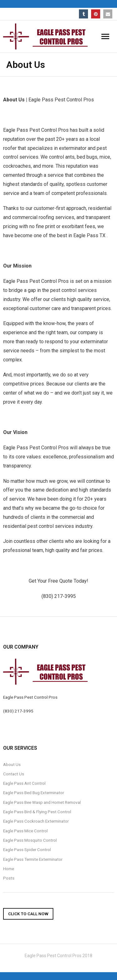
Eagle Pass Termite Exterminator (33, 859)
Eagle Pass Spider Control (27, 850)
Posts (9, 878)
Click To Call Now (28, 914)
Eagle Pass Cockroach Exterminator (36, 821)
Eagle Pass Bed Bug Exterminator (34, 793)
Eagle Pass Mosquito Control (30, 840)
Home (9, 869)
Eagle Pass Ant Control (24, 783)
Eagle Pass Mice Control (25, 831)
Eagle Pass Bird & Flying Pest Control (37, 812)
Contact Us (14, 774)
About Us (12, 764)
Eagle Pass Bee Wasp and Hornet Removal (42, 802)
